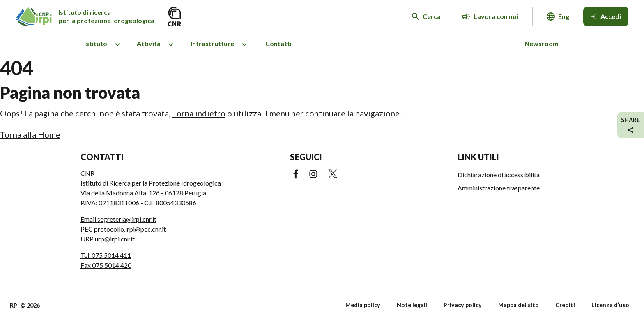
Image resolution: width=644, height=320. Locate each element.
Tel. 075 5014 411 (106, 255)
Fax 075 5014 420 (106, 265)
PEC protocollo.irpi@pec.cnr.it (123, 229)
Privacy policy (463, 305)
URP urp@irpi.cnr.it (108, 239)
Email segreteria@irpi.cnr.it (118, 219)
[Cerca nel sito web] (426, 16)
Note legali (412, 305)
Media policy (363, 305)
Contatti (278, 43)
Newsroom (542, 43)
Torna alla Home (30, 134)
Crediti (565, 305)
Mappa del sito (519, 305)
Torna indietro (199, 113)
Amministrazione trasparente (499, 188)
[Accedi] (606, 16)
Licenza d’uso (610, 305)
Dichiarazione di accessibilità (499, 175)
